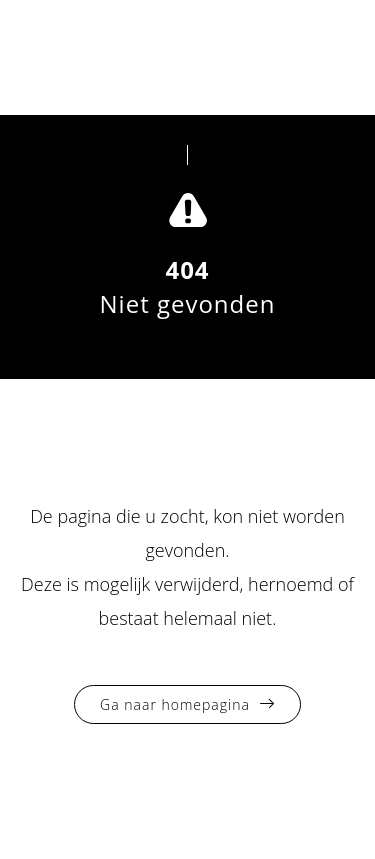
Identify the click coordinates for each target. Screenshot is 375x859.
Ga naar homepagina (175, 704)
